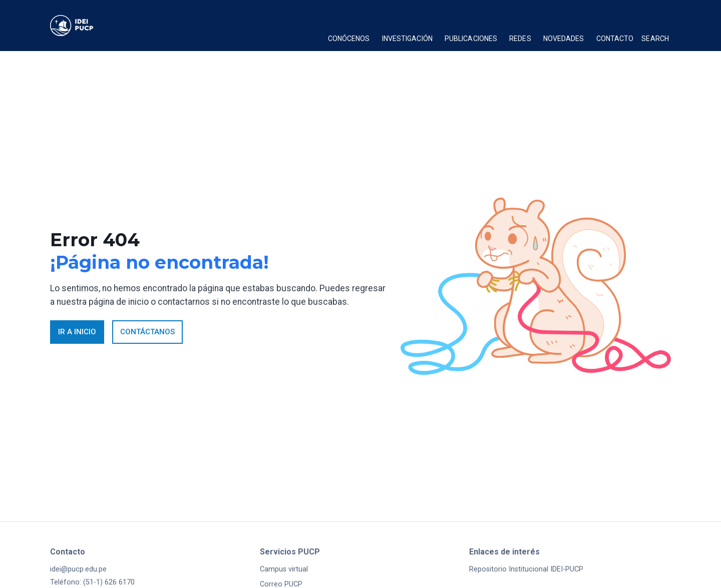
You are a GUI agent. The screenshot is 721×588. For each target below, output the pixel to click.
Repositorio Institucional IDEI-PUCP (526, 569)
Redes (520, 39)
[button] (349, 40)
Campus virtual (284, 569)
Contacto (615, 39)
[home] (87, 26)
